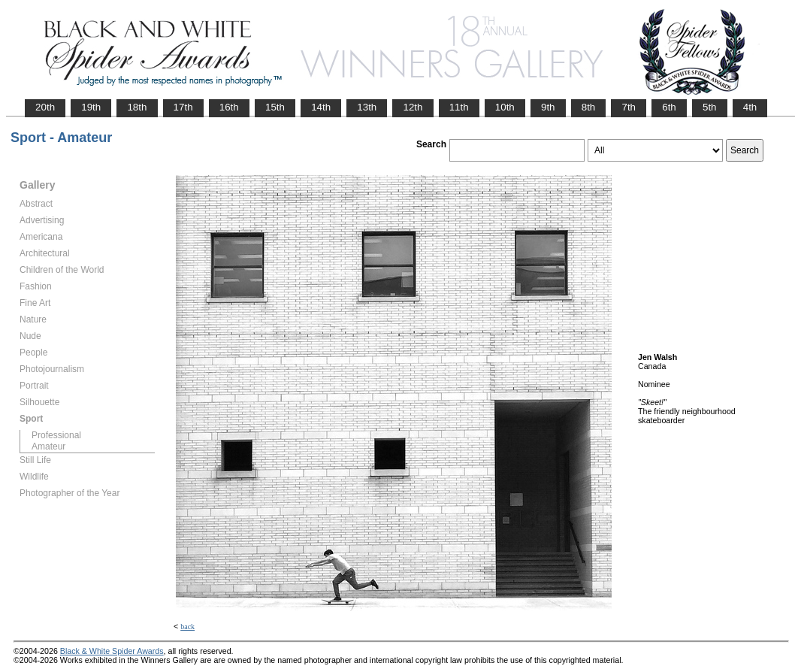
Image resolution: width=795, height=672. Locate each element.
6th (669, 107)
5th (710, 107)
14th (321, 107)
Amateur (48, 446)
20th (45, 107)
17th (183, 107)
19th (91, 107)
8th (589, 107)
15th (275, 107)
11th (459, 107)
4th (750, 107)
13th (367, 107)
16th (229, 107)
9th (548, 107)
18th (137, 107)
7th (629, 107)
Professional (56, 435)
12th (413, 107)
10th (505, 107)
